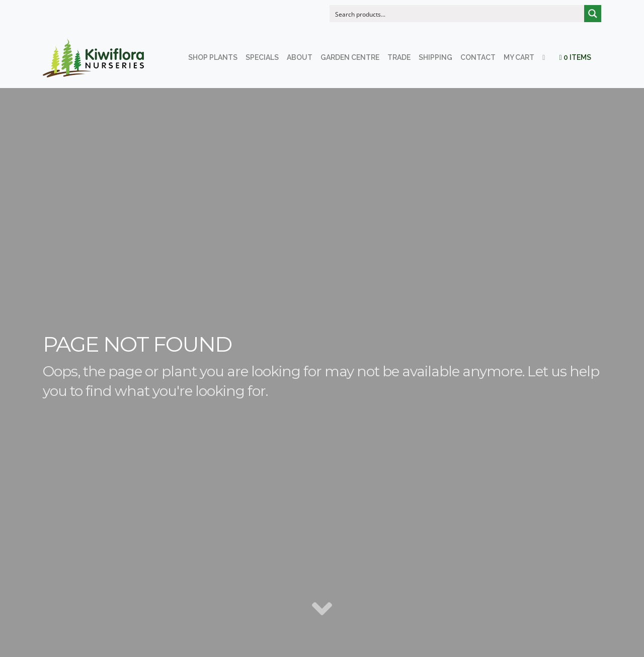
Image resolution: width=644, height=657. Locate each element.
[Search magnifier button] (593, 14)
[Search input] (457, 14)
